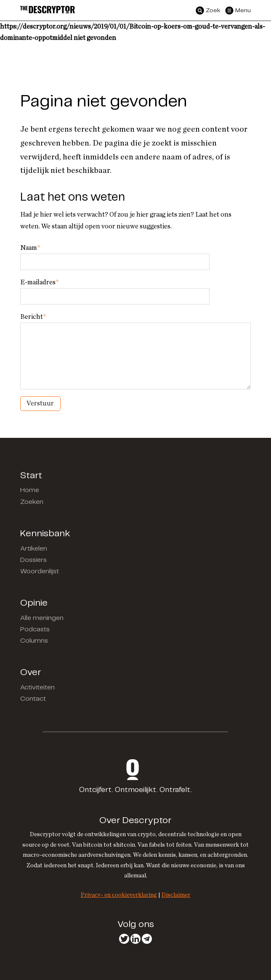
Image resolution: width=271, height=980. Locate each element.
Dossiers (33, 560)
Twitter (124, 939)
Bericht (33, 317)
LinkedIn (135, 939)
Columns (34, 641)
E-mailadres (39, 282)
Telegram (147, 939)
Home (30, 490)
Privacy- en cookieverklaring (119, 895)
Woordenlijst (40, 571)
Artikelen (34, 549)
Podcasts (35, 629)
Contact (33, 699)
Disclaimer (176, 895)
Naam (30, 248)
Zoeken (32, 502)
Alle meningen (42, 618)
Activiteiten (37, 687)
